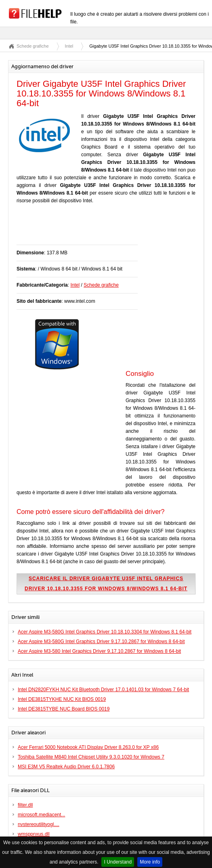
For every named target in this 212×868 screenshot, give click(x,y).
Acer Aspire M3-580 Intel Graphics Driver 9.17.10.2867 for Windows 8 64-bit (99, 651)
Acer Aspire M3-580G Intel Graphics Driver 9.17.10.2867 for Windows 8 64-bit (101, 642)
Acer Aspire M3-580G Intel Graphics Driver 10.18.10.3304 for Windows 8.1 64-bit (105, 632)
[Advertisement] (111, 229)
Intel (69, 46)
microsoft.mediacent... (41, 815)
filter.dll (25, 805)
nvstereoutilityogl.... (39, 824)
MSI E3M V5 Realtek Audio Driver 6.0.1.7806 (66, 767)
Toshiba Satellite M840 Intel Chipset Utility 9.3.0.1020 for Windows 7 (91, 757)
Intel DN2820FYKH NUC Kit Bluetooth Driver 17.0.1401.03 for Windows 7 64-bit (103, 690)
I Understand (118, 862)
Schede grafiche (33, 46)
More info (150, 862)
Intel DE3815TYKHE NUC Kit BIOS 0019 (62, 699)
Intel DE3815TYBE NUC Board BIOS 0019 (64, 709)
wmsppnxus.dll (34, 834)
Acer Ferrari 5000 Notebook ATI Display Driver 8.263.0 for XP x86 (88, 747)
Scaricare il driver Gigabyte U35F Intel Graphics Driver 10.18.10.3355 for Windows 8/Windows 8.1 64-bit (106, 584)
